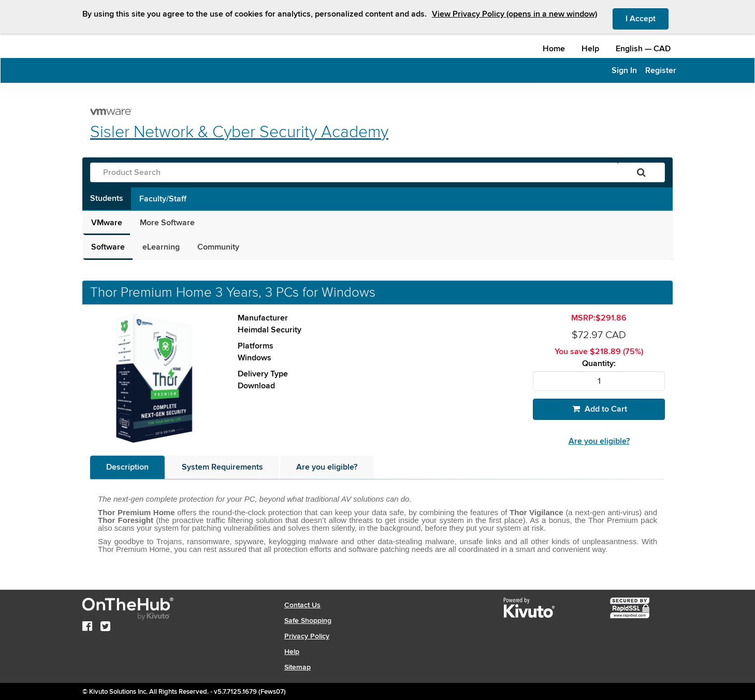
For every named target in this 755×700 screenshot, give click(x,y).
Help (590, 49)
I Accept (647, 18)
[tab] (127, 467)
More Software (167, 223)
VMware (107, 223)
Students (107, 198)
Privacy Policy (307, 636)
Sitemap (297, 667)
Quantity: (599, 364)
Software (108, 247)
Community (218, 247)
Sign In (624, 70)
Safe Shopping (308, 621)
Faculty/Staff (163, 199)
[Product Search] (354, 172)
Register (661, 70)
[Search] (641, 172)
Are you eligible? (599, 441)
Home (554, 49)
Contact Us (302, 605)
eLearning (161, 247)
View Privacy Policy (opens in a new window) (514, 14)
